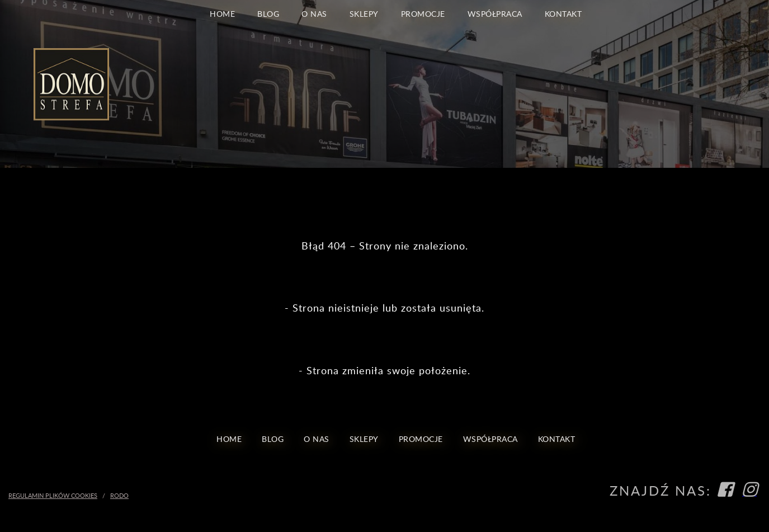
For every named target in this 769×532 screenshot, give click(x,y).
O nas (314, 13)
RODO (119, 495)
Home (222, 13)
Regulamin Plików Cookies (53, 495)
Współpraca (495, 13)
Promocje (423, 13)
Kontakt (563, 13)
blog (268, 13)
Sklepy (364, 13)
